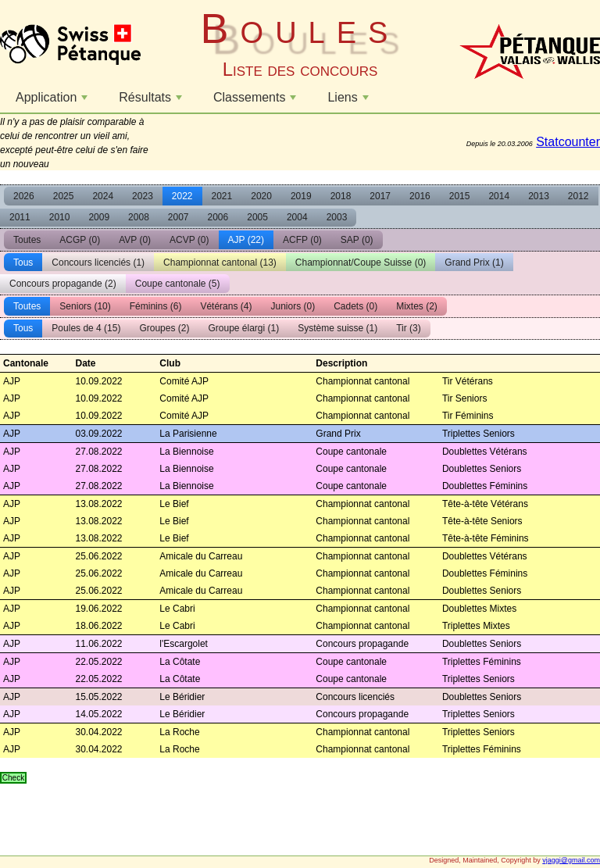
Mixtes (417, 306)
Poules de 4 (86, 328)
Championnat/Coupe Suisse (361, 263)
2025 (64, 196)
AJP (246, 240)
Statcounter (568, 142)
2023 (143, 196)
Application (54, 102)
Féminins (156, 306)
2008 (139, 217)
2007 (179, 217)
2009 (99, 217)
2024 (103, 196)
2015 (460, 196)
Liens (350, 102)
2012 (579, 196)
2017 (380, 196)
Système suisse (337, 328)
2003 (337, 217)
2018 (341, 196)
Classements (257, 102)
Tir (409, 328)
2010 (60, 217)
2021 (222, 196)
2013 (539, 196)
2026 (24, 196)
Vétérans (226, 306)
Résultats (152, 102)
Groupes (164, 328)
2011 (20, 217)
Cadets (355, 306)
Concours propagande (63, 284)
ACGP (80, 240)
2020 (261, 196)
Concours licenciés (98, 263)
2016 (420, 196)
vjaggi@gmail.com (571, 860)
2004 (297, 217)
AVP (135, 240)
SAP (357, 240)
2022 (182, 196)
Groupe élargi (243, 328)
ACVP (189, 240)
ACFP (302, 240)
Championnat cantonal (220, 263)
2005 (257, 217)
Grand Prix (474, 263)
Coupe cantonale (178, 284)
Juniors (293, 306)
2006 (218, 217)
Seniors (85, 306)
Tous (23, 263)
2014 (499, 196)
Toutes (27, 240)
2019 (301, 196)
